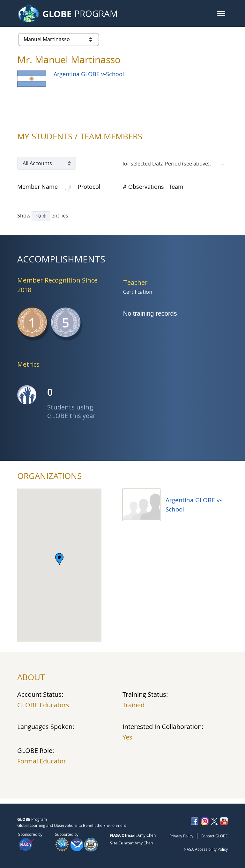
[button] (221, 13)
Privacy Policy (181, 836)
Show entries (43, 216)
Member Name (37, 187)
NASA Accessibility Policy (206, 849)
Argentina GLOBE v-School (89, 74)
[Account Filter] (47, 163)
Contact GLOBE (214, 836)
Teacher (135, 282)
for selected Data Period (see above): (167, 164)
